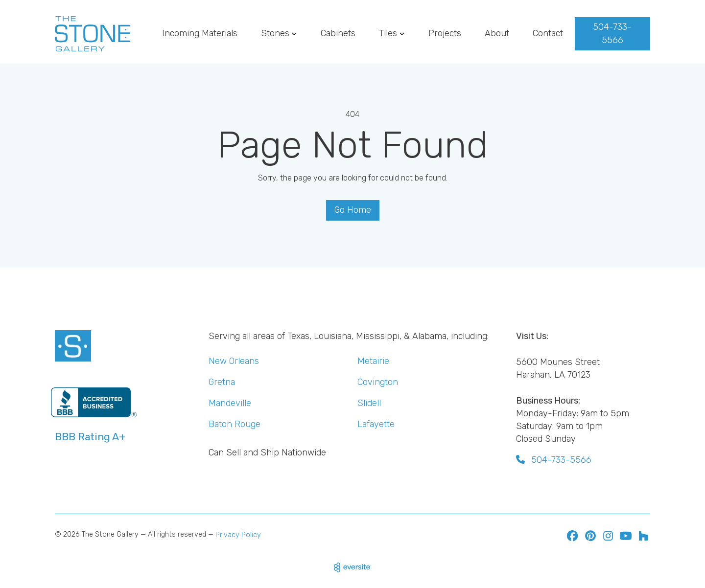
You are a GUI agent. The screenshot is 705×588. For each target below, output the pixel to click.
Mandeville (230, 403)
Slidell (369, 403)
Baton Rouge (235, 424)
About (497, 33)
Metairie (373, 361)
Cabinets (338, 33)
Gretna (222, 382)
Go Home (353, 210)
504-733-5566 (612, 34)
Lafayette (376, 424)
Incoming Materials (200, 33)
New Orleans (234, 361)
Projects (445, 33)
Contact (548, 33)
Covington (378, 382)
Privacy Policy (238, 535)
